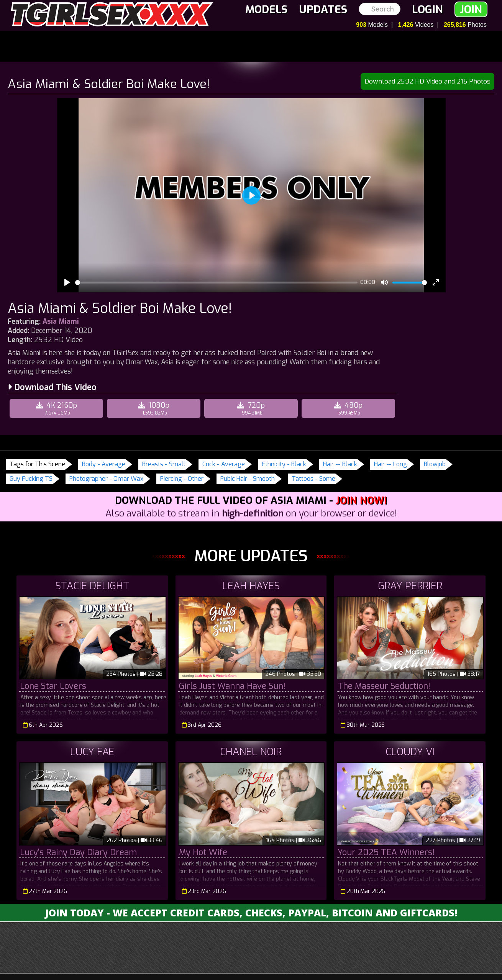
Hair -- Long (390, 464)
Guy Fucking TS (31, 479)
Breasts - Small (164, 464)
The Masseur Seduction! (384, 686)
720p (252, 408)
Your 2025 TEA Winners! (386, 852)
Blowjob (435, 464)
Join (471, 9)
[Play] (67, 282)
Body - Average (104, 464)
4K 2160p (57, 408)
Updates (323, 9)
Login (427, 9)
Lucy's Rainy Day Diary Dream (78, 852)
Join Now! (361, 501)
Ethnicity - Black (284, 464)
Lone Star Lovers (53, 686)
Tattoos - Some (313, 479)
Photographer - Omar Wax (106, 479)
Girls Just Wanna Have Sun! (232, 686)
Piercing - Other (182, 479)
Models (266, 9)
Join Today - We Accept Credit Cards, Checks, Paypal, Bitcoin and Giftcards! (251, 913)
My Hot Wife (203, 852)
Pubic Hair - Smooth (248, 479)
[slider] (216, 283)
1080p (155, 408)
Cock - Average (224, 464)
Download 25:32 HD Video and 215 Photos (427, 81)
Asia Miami (61, 321)
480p (349, 408)
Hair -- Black (340, 464)
